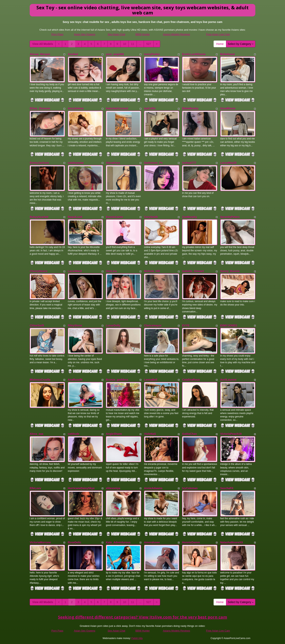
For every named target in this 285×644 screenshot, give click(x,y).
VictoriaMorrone (40, 542)
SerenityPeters (230, 217)
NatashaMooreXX (232, 542)
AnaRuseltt (75, 380)
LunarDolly (113, 325)
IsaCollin (150, 108)
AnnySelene (76, 108)
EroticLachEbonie (194, 54)
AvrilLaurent (228, 380)
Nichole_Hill (152, 271)
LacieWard (75, 271)
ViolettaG (150, 434)
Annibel (73, 54)
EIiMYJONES (229, 325)
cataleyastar (76, 163)
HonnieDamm (191, 542)
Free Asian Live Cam (218, 34)
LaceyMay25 (228, 163)
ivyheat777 (189, 163)
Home (220, 44)
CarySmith (151, 217)
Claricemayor (153, 325)
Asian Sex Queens (85, 34)
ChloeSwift (37, 325)
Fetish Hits (137, 638)
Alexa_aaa (37, 434)
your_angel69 (115, 54)
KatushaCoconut (117, 108)
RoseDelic (75, 542)
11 (133, 44)
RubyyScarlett (39, 217)
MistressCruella (40, 380)
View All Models (43, 44)
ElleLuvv (35, 488)
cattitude (74, 434)
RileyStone (75, 325)
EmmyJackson (39, 163)
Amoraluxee (152, 542)
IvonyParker (152, 54)
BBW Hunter (142, 34)
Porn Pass (57, 34)
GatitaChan (190, 434)
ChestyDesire (39, 271)
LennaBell (151, 380)
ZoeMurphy (190, 217)
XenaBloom (228, 108)
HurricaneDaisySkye (81, 488)
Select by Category (241, 44)
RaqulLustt (75, 217)
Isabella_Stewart (193, 271)
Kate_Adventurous (118, 542)
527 (149, 44)
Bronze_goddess (117, 380)
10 (124, 44)
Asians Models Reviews (176, 34)
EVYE (186, 325)
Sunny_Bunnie (230, 271)
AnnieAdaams (153, 488)
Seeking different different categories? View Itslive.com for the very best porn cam (142, 617)
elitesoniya (113, 488)
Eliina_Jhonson (40, 108)
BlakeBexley (190, 108)
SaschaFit (227, 488)
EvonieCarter (114, 217)
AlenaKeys (113, 163)
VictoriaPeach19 (231, 434)
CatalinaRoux (191, 380)
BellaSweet (228, 54)
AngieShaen (114, 434)
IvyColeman (190, 488)
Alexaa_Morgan (40, 54)
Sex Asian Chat (116, 34)
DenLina (111, 271)
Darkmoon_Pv (153, 163)
